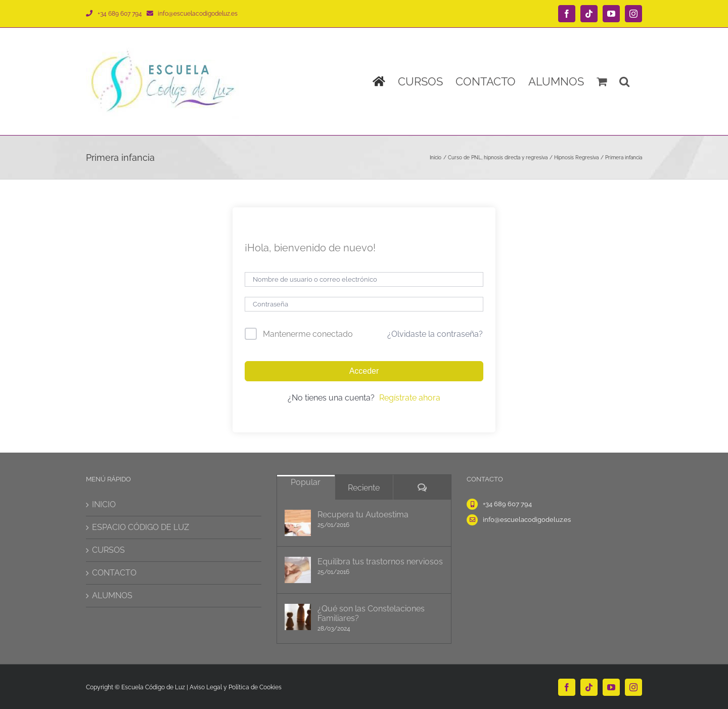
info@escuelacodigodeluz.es (198, 14)
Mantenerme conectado (308, 334)
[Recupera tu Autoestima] (298, 523)
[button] (624, 81)
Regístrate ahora (410, 398)
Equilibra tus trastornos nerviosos (380, 562)
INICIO (104, 504)
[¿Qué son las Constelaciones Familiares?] (298, 617)
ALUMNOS (112, 595)
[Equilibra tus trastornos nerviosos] (298, 570)
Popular (306, 482)
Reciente (364, 488)
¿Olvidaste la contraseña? (435, 334)
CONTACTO (114, 573)
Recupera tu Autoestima (363, 515)
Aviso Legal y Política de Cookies (236, 687)
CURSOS (108, 550)
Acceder (364, 371)
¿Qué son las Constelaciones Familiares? (371, 613)
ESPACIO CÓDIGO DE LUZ (141, 527)
